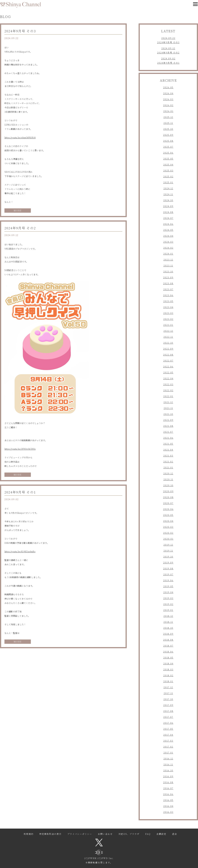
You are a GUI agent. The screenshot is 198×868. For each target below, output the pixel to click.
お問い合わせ (105, 834)
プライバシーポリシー (80, 834)
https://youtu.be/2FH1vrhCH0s (20, 449)
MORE (18, 210)
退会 (175, 834)
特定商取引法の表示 (50, 834)
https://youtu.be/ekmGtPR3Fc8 (20, 138)
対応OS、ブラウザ (129, 834)
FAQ (148, 834)
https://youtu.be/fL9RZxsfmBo (20, 551)
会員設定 (161, 834)
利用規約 (29, 834)
